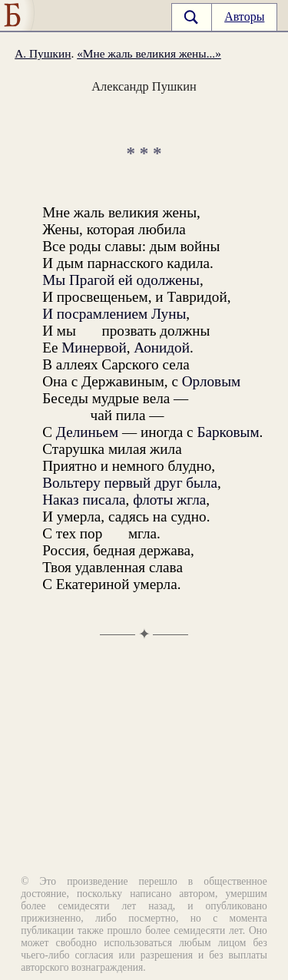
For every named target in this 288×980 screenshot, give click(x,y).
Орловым (211, 381)
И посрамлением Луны (114, 314)
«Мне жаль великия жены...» (149, 53)
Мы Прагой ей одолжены (121, 280)
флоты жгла (169, 500)
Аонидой (162, 348)
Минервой (94, 348)
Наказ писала (84, 500)
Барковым (228, 432)
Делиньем (87, 432)
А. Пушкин (43, 53)
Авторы (244, 17)
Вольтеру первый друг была (130, 483)
